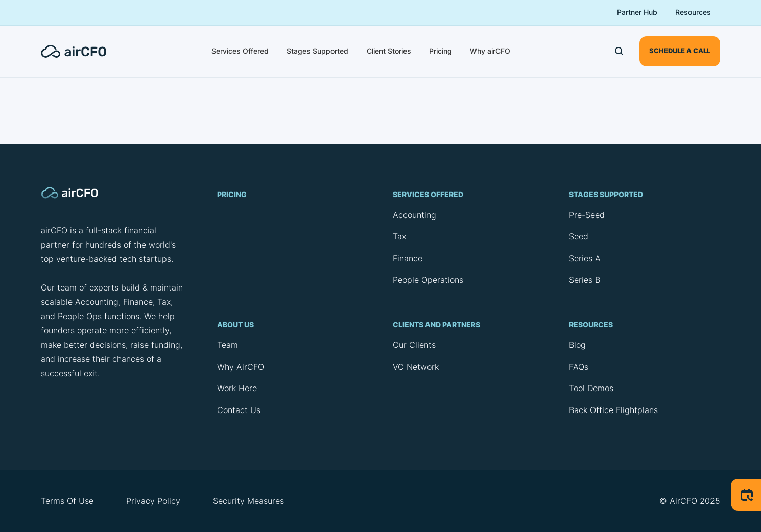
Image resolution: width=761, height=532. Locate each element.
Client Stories (389, 51)
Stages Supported (317, 51)
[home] (80, 51)
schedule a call (680, 51)
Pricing (441, 51)
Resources (693, 12)
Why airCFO (490, 51)
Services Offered (240, 51)
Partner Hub (637, 12)
